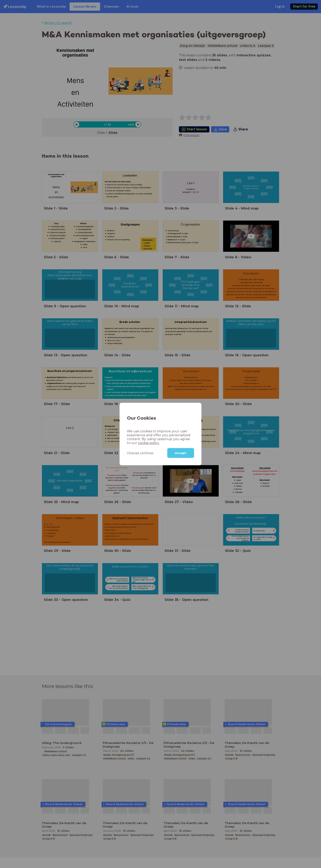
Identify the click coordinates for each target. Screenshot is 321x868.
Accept (181, 453)
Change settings (140, 453)
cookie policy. (149, 443)
